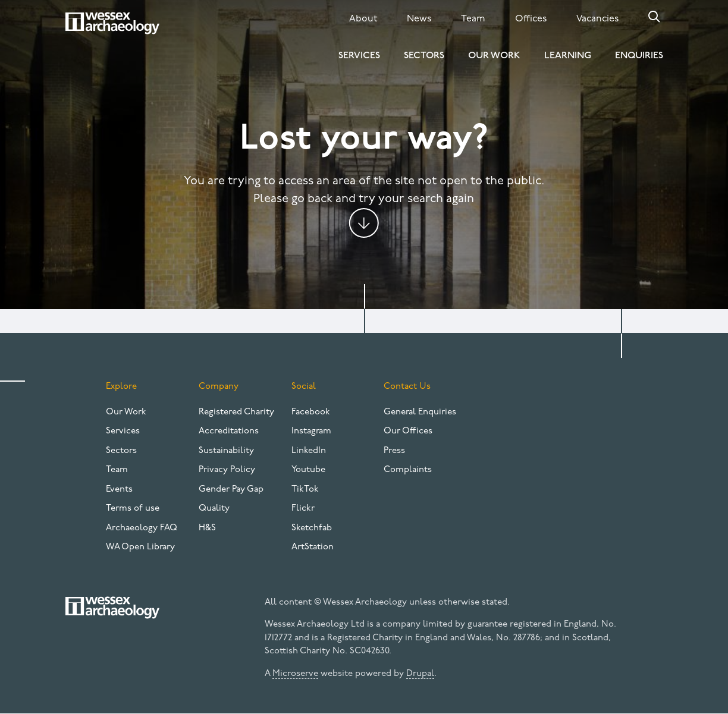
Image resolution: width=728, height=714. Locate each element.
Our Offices (408, 431)
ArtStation (313, 547)
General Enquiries (420, 412)
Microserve (295, 674)
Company (219, 387)
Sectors (424, 56)
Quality (214, 509)
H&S (207, 528)
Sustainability (226, 451)
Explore (121, 387)
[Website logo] (112, 23)
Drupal (420, 674)
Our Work (494, 56)
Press (394, 451)
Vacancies (597, 19)
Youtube (308, 470)
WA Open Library (140, 547)
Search (654, 17)
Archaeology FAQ (142, 528)
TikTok (305, 490)
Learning (568, 56)
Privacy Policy (227, 470)
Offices (531, 19)
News (419, 19)
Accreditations (229, 431)
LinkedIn (309, 451)
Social (304, 387)
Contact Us (407, 387)
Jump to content (364, 223)
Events (119, 490)
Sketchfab (312, 528)
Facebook (311, 412)
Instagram (311, 431)
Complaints (408, 470)
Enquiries (639, 56)
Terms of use (133, 509)
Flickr (303, 509)
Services (359, 56)
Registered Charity (236, 412)
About (363, 19)
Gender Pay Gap (231, 490)
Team (473, 19)
